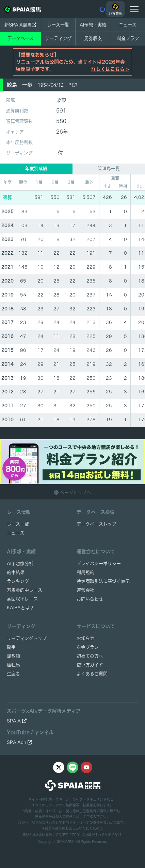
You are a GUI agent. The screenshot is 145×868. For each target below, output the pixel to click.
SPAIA (17, 721)
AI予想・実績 (93, 25)
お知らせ (85, 638)
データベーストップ (96, 524)
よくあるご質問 (92, 674)
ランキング (18, 581)
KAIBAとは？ (20, 608)
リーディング (58, 38)
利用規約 (85, 572)
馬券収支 (93, 38)
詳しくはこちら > (110, 69)
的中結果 (16, 572)
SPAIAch (19, 742)
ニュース (128, 25)
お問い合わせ (90, 599)
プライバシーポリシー (99, 564)
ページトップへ (72, 492)
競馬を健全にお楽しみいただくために (72, 828)
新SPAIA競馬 (20, 25)
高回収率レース (22, 599)
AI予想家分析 (20, 564)
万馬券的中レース (25, 590)
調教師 (13, 656)
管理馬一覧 (109, 168)
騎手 (11, 647)
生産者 (13, 674)
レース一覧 (58, 25)
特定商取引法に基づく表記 (103, 581)
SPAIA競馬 (66, 841)
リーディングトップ (27, 638)
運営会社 (85, 590)
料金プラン (88, 647)
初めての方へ (90, 656)
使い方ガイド (90, 665)
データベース (20, 38)
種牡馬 (13, 665)
